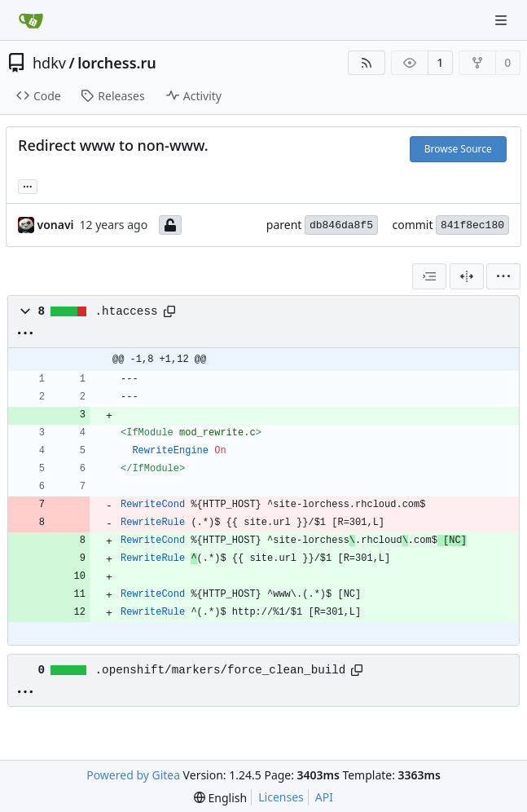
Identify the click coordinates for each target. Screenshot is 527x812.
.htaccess (127, 311)
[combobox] (429, 276)
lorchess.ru (117, 63)
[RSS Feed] (367, 63)
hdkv (49, 63)
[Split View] (467, 276)
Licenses (281, 797)
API (324, 797)
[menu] (503, 276)
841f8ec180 (472, 225)
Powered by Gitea (133, 775)
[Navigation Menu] (503, 20)
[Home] (31, 20)
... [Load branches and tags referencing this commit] (28, 185)
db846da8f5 (341, 225)
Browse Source (458, 149)
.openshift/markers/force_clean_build (221, 670)
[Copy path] (169, 311)
